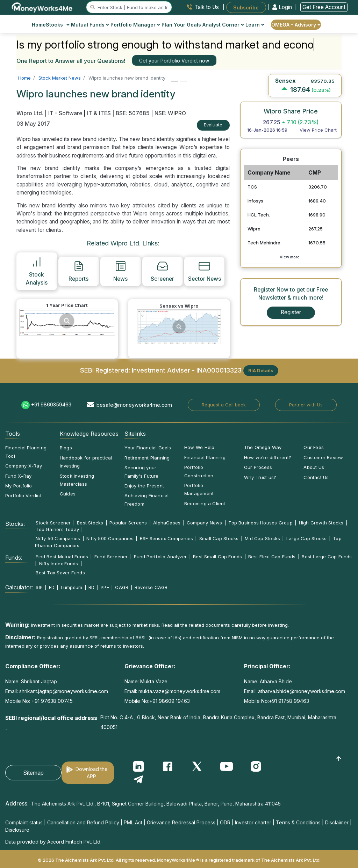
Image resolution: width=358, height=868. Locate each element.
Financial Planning (205, 457)
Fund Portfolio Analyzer (160, 557)
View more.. (291, 257)
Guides (68, 494)
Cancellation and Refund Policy (83, 822)
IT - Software (65, 113)
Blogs (66, 448)
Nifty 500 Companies (110, 538)
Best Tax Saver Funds (60, 573)
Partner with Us (306, 405)
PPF (105, 587)
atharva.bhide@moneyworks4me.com (302, 691)
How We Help (199, 447)
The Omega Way (263, 447)
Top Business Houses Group (260, 523)
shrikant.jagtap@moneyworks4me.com (64, 691)
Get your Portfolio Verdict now (174, 61)
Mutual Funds (90, 25)
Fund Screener (111, 557)
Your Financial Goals (148, 448)
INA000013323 (219, 370)
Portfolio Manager (135, 25)
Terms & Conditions (298, 822)
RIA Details (261, 370)
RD (91, 587)
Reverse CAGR (151, 587)
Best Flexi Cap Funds (272, 557)
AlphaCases (167, 523)
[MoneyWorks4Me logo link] (42, 7)
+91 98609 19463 (170, 701)
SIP (39, 587)
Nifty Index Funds (59, 564)
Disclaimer (337, 822)
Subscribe (246, 7)
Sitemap (33, 773)
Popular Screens (128, 523)
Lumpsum (72, 587)
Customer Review (323, 457)
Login (283, 7)
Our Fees (314, 447)
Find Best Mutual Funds (62, 557)
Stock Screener (53, 523)
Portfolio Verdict (23, 495)
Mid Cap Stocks (262, 538)
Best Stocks (90, 523)
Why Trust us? (260, 477)
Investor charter (253, 822)
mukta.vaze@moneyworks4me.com (179, 691)
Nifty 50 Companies (58, 538)
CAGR (122, 587)
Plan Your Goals (181, 25)
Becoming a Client (205, 503)
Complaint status (24, 822)
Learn (255, 25)
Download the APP (92, 773)
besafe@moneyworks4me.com (134, 405)
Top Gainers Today (57, 529)
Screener (162, 271)
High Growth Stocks (321, 523)
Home (39, 25)
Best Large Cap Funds (327, 557)
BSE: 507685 (133, 113)
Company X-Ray (24, 466)
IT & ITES (99, 113)
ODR (225, 822)
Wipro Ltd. (31, 113)
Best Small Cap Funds (217, 557)
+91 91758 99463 (289, 701)
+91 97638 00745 (51, 701)
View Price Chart (318, 130)
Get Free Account (324, 7)
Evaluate (213, 125)
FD (52, 587)
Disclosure (17, 830)
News (120, 271)
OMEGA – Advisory (296, 25)
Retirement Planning (147, 458)
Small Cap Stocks (219, 538)
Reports (78, 271)
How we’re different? (268, 457)
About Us (314, 467)
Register (291, 312)
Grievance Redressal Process (181, 822)
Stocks (58, 25)
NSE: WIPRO (170, 113)
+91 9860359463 (51, 404)
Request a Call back (224, 405)
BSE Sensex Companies (166, 538)
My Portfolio (19, 486)
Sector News (205, 271)
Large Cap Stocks (307, 538)
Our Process (258, 467)
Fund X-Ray (18, 476)
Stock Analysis (37, 271)
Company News (205, 523)
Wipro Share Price (291, 111)
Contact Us (316, 477)
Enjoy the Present (144, 486)
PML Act (133, 822)
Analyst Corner (223, 25)
